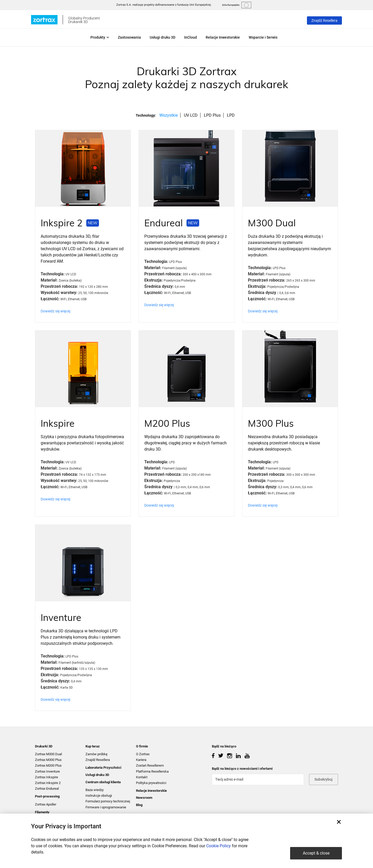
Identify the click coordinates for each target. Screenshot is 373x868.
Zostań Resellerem (150, 765)
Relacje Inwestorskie (223, 37)
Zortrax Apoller (46, 804)
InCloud (191, 37)
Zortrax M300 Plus (48, 760)
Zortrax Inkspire (46, 777)
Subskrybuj (324, 779)
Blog (139, 805)
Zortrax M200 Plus (48, 765)
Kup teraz (93, 746)
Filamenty (42, 812)
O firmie (142, 746)
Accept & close (316, 853)
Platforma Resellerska (152, 771)
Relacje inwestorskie (151, 791)
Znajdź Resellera (324, 20)
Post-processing (47, 796)
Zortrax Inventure (47, 771)
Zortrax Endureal (47, 789)
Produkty (100, 37)
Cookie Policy (218, 846)
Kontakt (142, 777)
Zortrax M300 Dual (48, 754)
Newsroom (144, 798)
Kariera (141, 760)
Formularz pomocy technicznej (108, 801)
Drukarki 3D (44, 746)
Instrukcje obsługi (99, 796)
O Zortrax (143, 754)
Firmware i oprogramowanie (106, 807)
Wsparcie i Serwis (263, 37)
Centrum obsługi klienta (103, 782)
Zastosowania (129, 37)
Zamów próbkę (96, 754)
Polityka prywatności (151, 783)
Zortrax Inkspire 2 (48, 783)
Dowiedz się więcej (55, 311)
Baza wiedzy (95, 790)
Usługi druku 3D (163, 37)
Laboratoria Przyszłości (103, 768)
